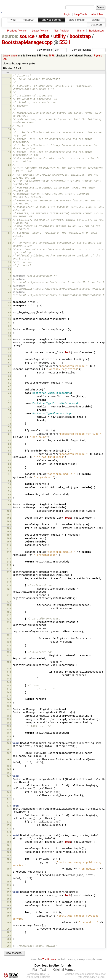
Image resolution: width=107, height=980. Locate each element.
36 (10, 262)
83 (10, 444)
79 (10, 427)
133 (9, 642)
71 (10, 400)
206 (9, 946)
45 (10, 302)
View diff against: (89, 50)
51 (10, 323)
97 (10, 498)
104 (9, 525)
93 (10, 484)
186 (9, 862)
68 (10, 390)
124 (9, 605)
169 (9, 792)
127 (9, 615)
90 (10, 471)
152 (9, 716)
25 (10, 194)
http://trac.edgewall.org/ (92, 977)
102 (9, 518)
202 (9, 932)
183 (9, 852)
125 (9, 609)
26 (10, 201)
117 (9, 572)
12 (10, 119)
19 (10, 158)
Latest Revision (41, 31)
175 (9, 822)
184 (9, 855)
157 (9, 733)
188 (9, 875)
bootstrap (80, 36)
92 (10, 481)
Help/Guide (81, 14)
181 (9, 845)
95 (10, 491)
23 (10, 181)
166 (9, 773)
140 (9, 672)
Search (97, 20)
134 (9, 645)
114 (9, 562)
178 (9, 832)
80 (10, 431)
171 (9, 799)
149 (9, 703)
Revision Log (97, 31)
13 (10, 126)
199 (9, 916)
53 (10, 329)
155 (9, 726)
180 (9, 842)
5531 (65, 42)
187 (9, 869)
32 (10, 239)
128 (9, 619)
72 (10, 403)
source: (10, 36)
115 (9, 565)
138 (9, 662)
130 (9, 629)
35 (10, 256)
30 (10, 226)
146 (9, 692)
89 (10, 467)
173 (9, 806)
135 (9, 649)
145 (9, 689)
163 (9, 760)
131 (9, 635)
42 (10, 286)
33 (10, 243)
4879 (52, 56)
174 (9, 815)
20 (10, 165)
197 (9, 909)
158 (9, 736)
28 (10, 214)
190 (9, 885)
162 (9, 753)
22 (10, 175)
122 (9, 595)
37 (10, 266)
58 (10, 352)
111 (9, 549)
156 (9, 729)
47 (10, 309)
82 (10, 440)
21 (10, 168)
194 (9, 899)
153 (9, 719)
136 (9, 652)
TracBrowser (50, 960)
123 (9, 602)
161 (9, 750)
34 (10, 249)
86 (10, 454)
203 (9, 936)
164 (9, 766)
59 (10, 356)
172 (9, 802)
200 (9, 922)
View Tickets (77, 20)
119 (9, 582)
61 (10, 363)
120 (9, 585)
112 (9, 552)
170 (9, 795)
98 (10, 501)
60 (10, 359)
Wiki (13, 20)
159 (9, 740)
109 (9, 542)
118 (9, 578)
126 (9, 612)
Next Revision (62, 31)
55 (10, 336)
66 (10, 383)
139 (9, 668)
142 (9, 679)
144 (9, 686)
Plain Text (39, 970)
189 (9, 882)
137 (9, 655)
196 (9, 906)
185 (9, 859)
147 (9, 696)
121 (9, 589)
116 (9, 569)
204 (9, 939)
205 (9, 942)
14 (10, 129)
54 (10, 333)
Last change (10, 56)
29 (10, 220)
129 (9, 622)
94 (10, 488)
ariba (44, 36)
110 (9, 545)
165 (9, 769)
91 (10, 474)
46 (10, 306)
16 (10, 139)
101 (9, 514)
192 (9, 892)
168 (9, 786)
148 (9, 699)
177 (9, 829)
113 (9, 558)
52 (10, 326)
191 (9, 889)
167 (9, 776)
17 (10, 146)
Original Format (64, 970)
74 (10, 410)
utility (59, 36)
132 (9, 638)
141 (9, 675)
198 (9, 912)
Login (67, 14)
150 (9, 706)
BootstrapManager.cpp (27, 42)
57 (10, 349)
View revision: (45, 50)
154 (9, 723)
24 (10, 188)
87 (10, 461)
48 (10, 312)
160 (9, 743)
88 (10, 464)
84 (10, 447)
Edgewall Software (40, 977)
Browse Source (52, 20)
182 (9, 849)
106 (9, 531)
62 (10, 366)
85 (10, 451)
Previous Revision (17, 31)
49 (10, 316)
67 (10, 386)
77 (10, 420)
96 (10, 494)
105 (9, 528)
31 (10, 233)
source (27, 36)
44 (10, 299)
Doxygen (96, 25)
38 (10, 269)
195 (9, 902)
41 (10, 279)
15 (10, 133)
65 (10, 380)
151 (9, 709)
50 (10, 319)
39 (10, 272)
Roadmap (29, 20)
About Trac (98, 14)
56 (10, 340)
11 (10, 113)
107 (9, 535)
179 (9, 835)
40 (10, 276)
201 (9, 929)
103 (9, 521)
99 (10, 505)
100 (9, 511)
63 (10, 373)
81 (10, 434)
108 (9, 538)
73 (10, 407)
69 (10, 393)
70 (10, 397)
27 (10, 207)
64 (10, 376)
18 (10, 152)
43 (10, 292)
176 (9, 825)
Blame (81, 31)
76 (10, 417)
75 (10, 414)
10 (10, 109)
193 (9, 895)
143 (9, 682)
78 (10, 424)
